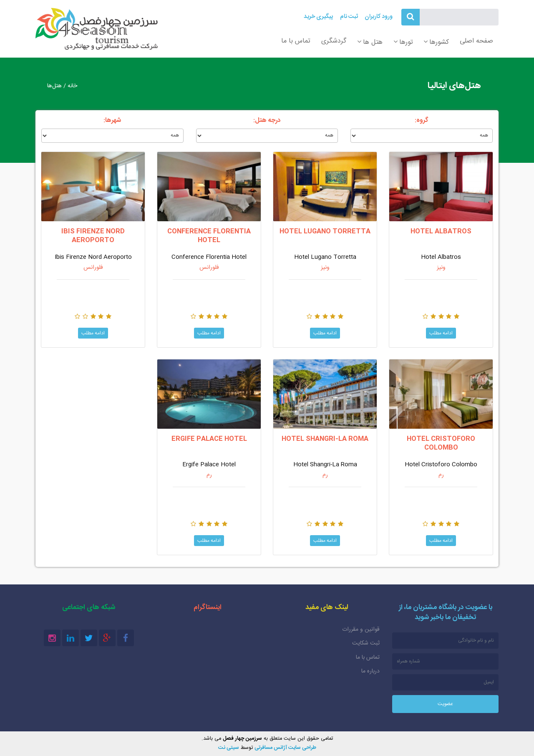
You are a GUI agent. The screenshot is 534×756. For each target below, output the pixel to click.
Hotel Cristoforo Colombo (441, 444)
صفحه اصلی (476, 41)
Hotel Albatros (441, 231)
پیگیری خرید (318, 17)
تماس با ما (296, 41)
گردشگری (334, 41)
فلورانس (209, 268)
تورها (406, 42)
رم (441, 475)
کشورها (439, 42)
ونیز (441, 268)
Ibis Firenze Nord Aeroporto (93, 236)
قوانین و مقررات (361, 630)
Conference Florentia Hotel (209, 236)
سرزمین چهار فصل (97, 29)
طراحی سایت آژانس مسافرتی (285, 748)
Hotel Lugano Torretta (325, 231)
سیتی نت (229, 748)
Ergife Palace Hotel (209, 439)
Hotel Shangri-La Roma (325, 439)
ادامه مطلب (441, 333)
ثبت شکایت (366, 643)
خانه (72, 86)
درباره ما (370, 671)
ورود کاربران (379, 17)
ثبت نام (349, 17)
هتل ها (373, 42)
